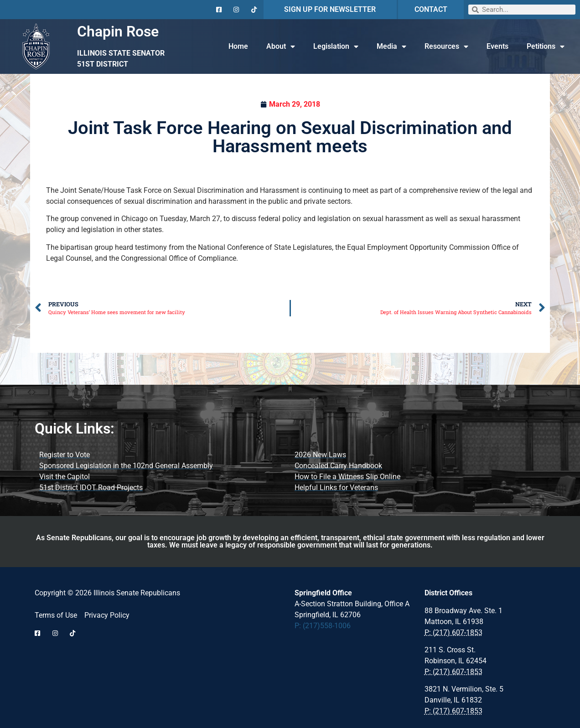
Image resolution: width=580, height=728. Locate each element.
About (281, 46)
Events (497, 46)
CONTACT (431, 9)
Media (391, 46)
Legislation (336, 46)
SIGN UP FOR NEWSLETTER (330, 9)
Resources (446, 46)
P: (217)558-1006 (323, 626)
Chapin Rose (118, 31)
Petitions (546, 46)
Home (238, 46)
